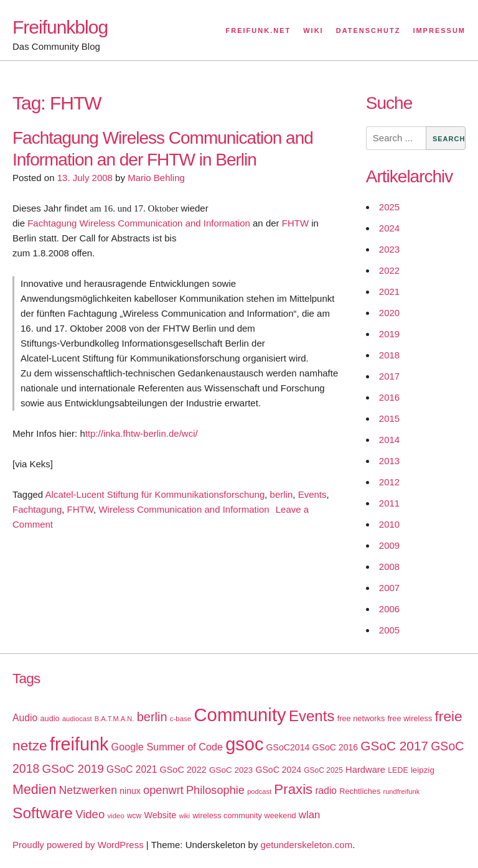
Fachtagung (37, 509)
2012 (389, 482)
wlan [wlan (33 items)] (310, 815)
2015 (389, 418)
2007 (389, 588)
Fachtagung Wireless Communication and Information (139, 223)
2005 (389, 630)
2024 (389, 228)
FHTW (295, 223)
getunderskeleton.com (307, 845)
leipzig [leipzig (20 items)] (423, 770)
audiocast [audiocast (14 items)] (77, 719)
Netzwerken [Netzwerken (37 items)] (88, 790)
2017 (389, 376)
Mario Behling (156, 178)
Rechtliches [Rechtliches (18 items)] (360, 791)
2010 (389, 524)
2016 (389, 397)
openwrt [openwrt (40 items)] (163, 790)
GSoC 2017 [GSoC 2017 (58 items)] (394, 746)
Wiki (313, 30)
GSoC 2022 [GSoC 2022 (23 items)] (183, 770)
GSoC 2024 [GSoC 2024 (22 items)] (278, 770)
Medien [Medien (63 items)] (34, 790)
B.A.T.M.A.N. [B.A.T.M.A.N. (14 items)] (115, 719)
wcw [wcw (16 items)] (134, 816)
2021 (389, 292)
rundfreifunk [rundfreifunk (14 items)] (401, 791)
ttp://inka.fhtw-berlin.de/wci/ (142, 433)
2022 (389, 270)
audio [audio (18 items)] (49, 718)
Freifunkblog (60, 27)
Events (312, 494)
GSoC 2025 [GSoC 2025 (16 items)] (323, 770)
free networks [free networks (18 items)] (361, 718)
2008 (389, 567)
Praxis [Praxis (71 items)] (293, 789)
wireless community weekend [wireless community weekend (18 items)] (244, 815)
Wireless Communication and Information (184, 509)
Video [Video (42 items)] (90, 814)
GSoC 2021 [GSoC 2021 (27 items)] (132, 769)
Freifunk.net (259, 30)
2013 (389, 461)
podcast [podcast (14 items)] (259, 791)
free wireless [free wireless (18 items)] (410, 718)
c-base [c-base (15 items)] (180, 719)
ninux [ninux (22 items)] (130, 791)
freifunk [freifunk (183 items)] (79, 744)
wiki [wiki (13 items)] (184, 816)
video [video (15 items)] (115, 816)
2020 (389, 313)
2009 (389, 545)
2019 (389, 334)
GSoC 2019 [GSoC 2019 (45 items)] (73, 769)
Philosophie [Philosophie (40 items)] (215, 790)
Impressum (439, 30)
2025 (389, 207)
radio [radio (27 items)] (326, 791)
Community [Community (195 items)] (240, 715)
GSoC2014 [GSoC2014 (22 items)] (288, 747)
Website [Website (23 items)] (160, 815)
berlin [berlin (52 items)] (152, 717)
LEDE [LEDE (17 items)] (398, 770)
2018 (389, 355)
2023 (389, 249)
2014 (389, 440)
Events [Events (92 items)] (312, 716)
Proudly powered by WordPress (78, 845)
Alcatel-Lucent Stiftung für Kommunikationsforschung (155, 494)
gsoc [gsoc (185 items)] (244, 744)
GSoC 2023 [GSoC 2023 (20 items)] (231, 770)
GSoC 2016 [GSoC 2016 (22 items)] (335, 747)
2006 (389, 609)
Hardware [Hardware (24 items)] (365, 770)
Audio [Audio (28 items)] (25, 718)
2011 (389, 503)
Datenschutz (368, 30)
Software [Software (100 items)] (43, 813)
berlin (282, 494)
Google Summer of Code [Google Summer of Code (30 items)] (167, 747)
